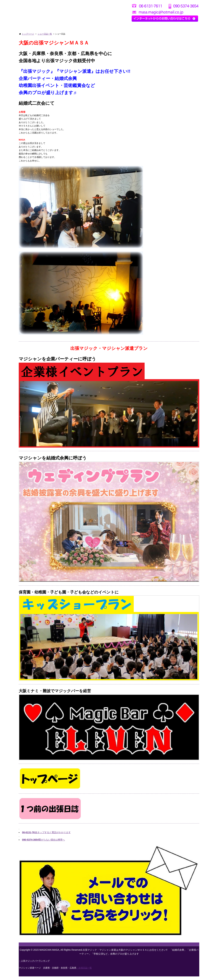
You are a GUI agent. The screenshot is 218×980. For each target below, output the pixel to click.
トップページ (28, 34)
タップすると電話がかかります (46, 836)
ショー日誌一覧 (45, 34)
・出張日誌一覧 (84, 971)
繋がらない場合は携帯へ (43, 843)
